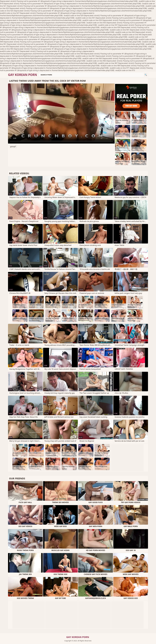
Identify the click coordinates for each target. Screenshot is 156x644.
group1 (13, 146)
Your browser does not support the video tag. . (61, 114)
